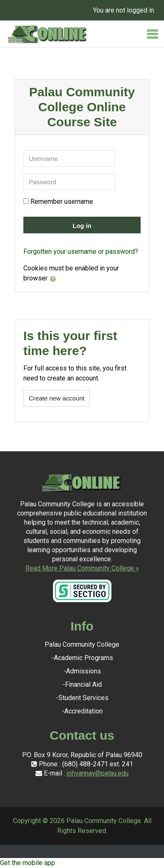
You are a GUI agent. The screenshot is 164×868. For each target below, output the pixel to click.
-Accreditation (82, 711)
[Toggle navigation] (152, 34)
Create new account (57, 398)
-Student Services (82, 698)
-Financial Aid (82, 684)
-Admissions (82, 671)
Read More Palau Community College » (82, 568)
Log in (82, 226)
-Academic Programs (82, 658)
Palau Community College (82, 644)
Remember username (62, 201)
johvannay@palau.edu (98, 773)
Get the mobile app (28, 863)
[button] (55, 279)
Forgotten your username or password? (81, 251)
